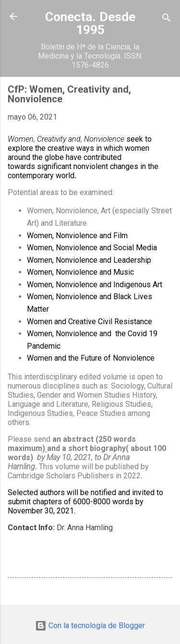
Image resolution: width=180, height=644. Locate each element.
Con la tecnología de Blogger (90, 626)
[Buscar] (167, 19)
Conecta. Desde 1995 (90, 23)
